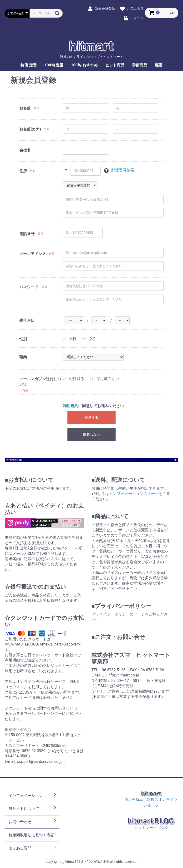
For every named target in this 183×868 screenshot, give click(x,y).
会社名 (25, 150)
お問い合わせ (33, 821)
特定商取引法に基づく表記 (33, 835)
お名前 (25, 108)
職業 (23, 357)
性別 (23, 339)
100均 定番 (54, 65)
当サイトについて (33, 808)
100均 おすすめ (84, 65)
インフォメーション (33, 795)
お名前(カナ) (30, 129)
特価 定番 (29, 65)
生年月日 (27, 320)
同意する (91, 418)
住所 (23, 171)
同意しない (91, 435)
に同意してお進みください (91, 406)
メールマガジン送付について (40, 382)
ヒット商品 (115, 65)
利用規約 (71, 406)
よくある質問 (33, 848)
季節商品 (140, 65)
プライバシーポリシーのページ (118, 614)
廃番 (159, 65)
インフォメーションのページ (134, 494)
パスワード (29, 287)
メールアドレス (33, 254)
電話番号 (27, 234)
